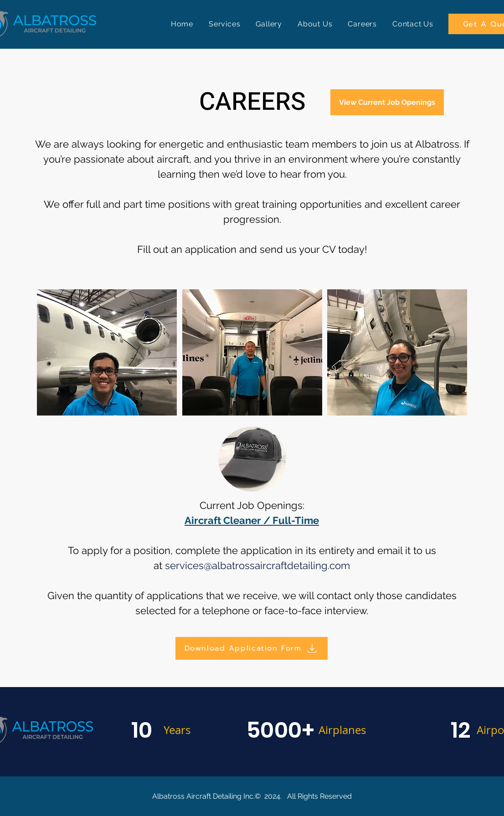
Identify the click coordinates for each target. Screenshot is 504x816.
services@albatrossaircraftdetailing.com (257, 565)
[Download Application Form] (252, 648)
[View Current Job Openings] (387, 102)
